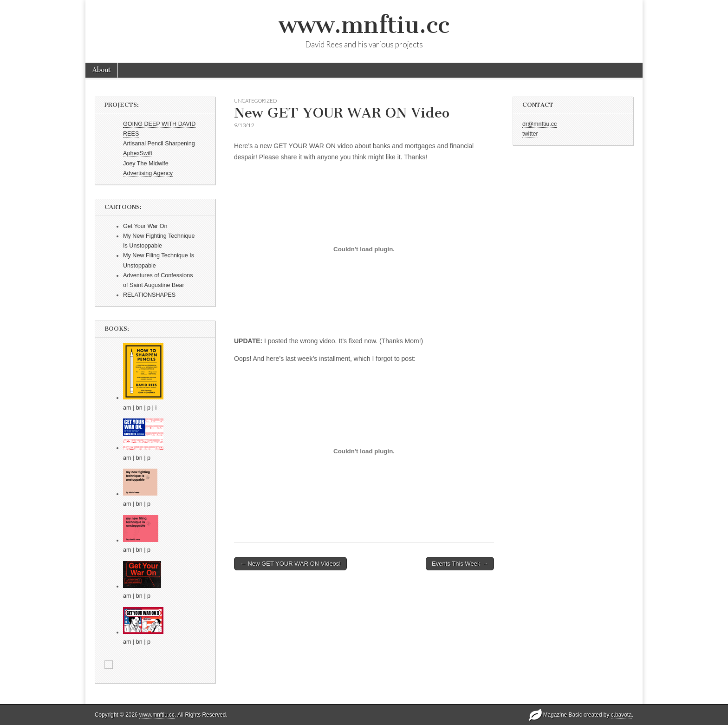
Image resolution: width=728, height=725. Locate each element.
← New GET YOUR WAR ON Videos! (290, 564)
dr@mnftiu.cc (539, 124)
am (127, 408)
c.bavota (621, 715)
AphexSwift (138, 153)
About (101, 70)
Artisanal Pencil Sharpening (159, 144)
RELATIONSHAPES (149, 295)
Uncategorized (255, 101)
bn (139, 408)
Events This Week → (460, 564)
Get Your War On (145, 226)
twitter (530, 134)
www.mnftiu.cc (364, 25)
